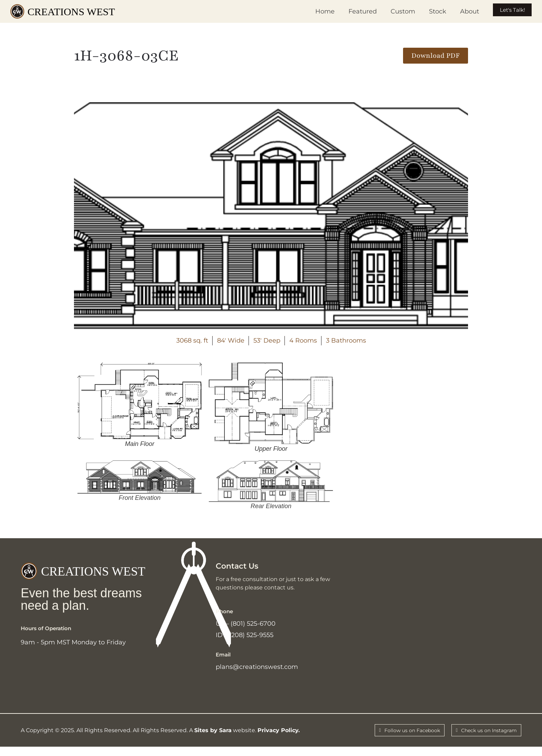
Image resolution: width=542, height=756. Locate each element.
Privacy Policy (278, 738)
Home (312, 11)
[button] (436, 56)
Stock (425, 11)
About (457, 11)
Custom (390, 11)
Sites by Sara (213, 738)
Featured (350, 11)
